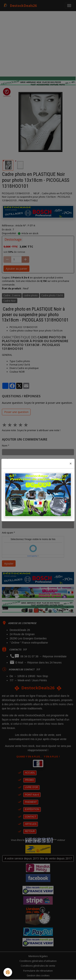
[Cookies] (8, 972)
